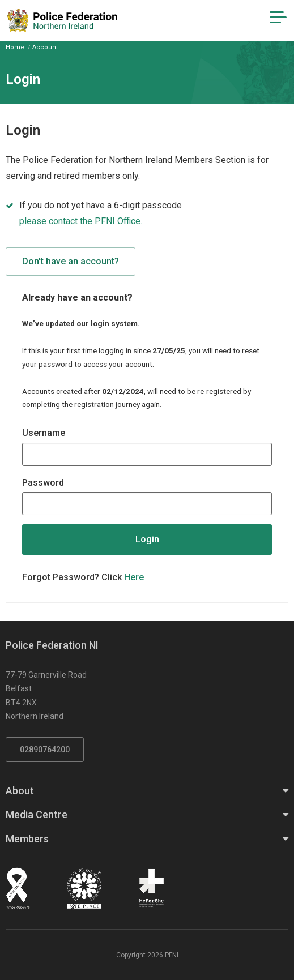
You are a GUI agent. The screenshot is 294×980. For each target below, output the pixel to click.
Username (44, 433)
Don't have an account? (71, 261)
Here (134, 577)
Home (15, 47)
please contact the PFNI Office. (81, 221)
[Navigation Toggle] (278, 18)
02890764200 (45, 750)
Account (45, 47)
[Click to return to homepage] (62, 21)
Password (43, 483)
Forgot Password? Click (83, 577)
